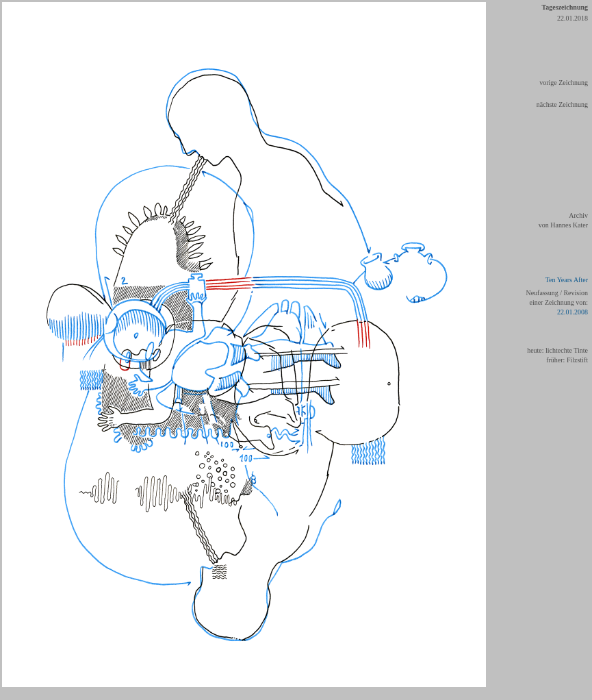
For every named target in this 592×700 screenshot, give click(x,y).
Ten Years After (567, 280)
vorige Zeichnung (564, 83)
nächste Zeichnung (562, 104)
